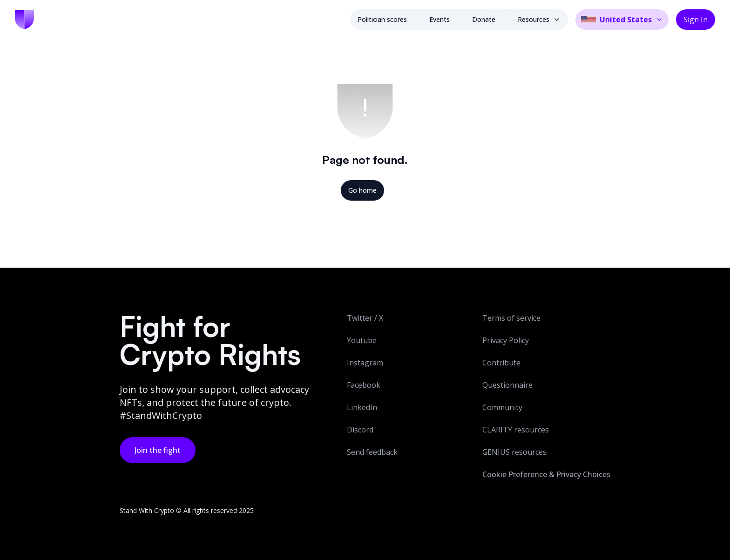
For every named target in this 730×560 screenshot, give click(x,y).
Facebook (364, 385)
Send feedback (372, 452)
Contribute (501, 363)
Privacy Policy (506, 340)
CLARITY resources (516, 430)
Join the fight (158, 450)
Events (439, 19)
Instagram (365, 363)
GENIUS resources (514, 452)
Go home (362, 190)
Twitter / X (365, 318)
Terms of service (511, 318)
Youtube (362, 340)
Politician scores (382, 19)
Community (502, 407)
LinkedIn (362, 407)
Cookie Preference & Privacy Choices (546, 474)
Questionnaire (507, 385)
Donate (484, 19)
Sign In (696, 20)
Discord (360, 430)
